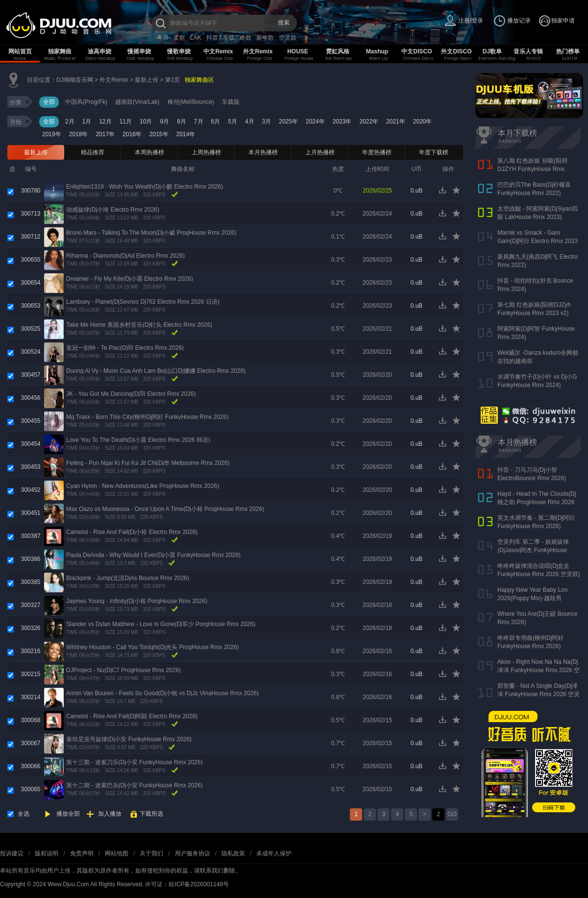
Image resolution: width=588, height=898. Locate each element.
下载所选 (151, 814)
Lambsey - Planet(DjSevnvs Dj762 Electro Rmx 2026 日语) (143, 302)
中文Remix (218, 51)
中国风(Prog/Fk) (86, 102)
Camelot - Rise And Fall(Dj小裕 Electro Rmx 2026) (132, 532)
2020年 (423, 121)
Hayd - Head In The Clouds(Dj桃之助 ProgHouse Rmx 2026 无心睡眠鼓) (537, 502)
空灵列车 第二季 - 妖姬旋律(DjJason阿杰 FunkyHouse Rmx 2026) (533, 550)
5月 (233, 121)
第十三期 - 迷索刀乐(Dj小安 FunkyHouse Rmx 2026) (135, 762)
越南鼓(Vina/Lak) (137, 102)
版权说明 (47, 853)
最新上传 (147, 80)
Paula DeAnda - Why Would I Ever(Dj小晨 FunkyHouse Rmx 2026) (153, 555)
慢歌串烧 (179, 51)
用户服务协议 (193, 853)
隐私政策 (233, 853)
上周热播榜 (206, 152)
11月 (126, 121)
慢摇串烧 (139, 51)
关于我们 (151, 853)
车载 (229, 38)
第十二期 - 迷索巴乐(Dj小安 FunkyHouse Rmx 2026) (135, 785)
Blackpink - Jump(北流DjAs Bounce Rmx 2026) (128, 578)
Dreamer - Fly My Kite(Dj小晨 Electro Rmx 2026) (130, 279)
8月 (182, 121)
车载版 (231, 102)
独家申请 (563, 21)
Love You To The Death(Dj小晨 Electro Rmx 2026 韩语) (138, 440)
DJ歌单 (492, 51)
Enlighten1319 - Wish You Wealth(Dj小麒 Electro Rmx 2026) (145, 187)
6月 (216, 121)
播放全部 (68, 814)
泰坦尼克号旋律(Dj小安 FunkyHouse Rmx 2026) (129, 739)
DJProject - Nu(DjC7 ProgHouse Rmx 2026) (123, 670)
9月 (164, 121)
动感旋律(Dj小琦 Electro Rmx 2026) (113, 210)
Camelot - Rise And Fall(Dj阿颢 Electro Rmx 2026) (132, 716)
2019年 (52, 134)
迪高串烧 (99, 51)
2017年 (105, 134)
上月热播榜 (320, 152)
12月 (105, 121)
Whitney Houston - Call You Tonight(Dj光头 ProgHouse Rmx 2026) (153, 647)
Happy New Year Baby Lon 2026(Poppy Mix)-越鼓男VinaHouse (532, 598)
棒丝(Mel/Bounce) (191, 102)
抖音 (212, 38)
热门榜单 (568, 51)
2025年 (288, 121)
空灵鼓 (288, 38)
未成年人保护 (274, 853)
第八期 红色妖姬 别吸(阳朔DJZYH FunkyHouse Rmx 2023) (532, 169)
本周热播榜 (149, 152)
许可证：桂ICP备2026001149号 (187, 884)
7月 (199, 121)
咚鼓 (245, 38)
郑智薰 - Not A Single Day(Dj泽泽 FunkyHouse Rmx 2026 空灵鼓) (539, 694)
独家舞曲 (60, 51)
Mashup (377, 51)
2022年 (369, 121)
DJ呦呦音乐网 (75, 80)
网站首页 (20, 51)
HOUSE (298, 51)
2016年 (132, 134)
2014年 (186, 134)
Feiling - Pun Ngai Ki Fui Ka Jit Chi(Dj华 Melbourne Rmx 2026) (148, 463)
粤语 (163, 38)
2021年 (396, 121)
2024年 (315, 121)
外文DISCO (456, 51)
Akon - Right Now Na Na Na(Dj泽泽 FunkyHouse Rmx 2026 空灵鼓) (539, 670)
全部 (49, 102)
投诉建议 (12, 853)
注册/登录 (471, 21)
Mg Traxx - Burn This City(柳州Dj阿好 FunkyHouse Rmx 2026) (147, 417)
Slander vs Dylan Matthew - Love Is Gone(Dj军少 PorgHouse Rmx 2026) (161, 624)
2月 (70, 121)
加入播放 (110, 814)
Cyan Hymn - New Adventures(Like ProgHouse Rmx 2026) (143, 486)
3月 (267, 121)
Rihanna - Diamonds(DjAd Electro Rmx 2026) (125, 256)
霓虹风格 (338, 51)
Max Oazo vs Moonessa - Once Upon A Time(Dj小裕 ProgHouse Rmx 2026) (165, 509)
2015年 (159, 134)
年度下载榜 (434, 152)
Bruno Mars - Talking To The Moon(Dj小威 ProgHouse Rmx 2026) (151, 233)
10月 (146, 121)
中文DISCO (416, 51)
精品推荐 (93, 152)
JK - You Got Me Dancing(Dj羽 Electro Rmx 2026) (131, 394)
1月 (87, 121)
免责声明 (82, 853)
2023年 (342, 121)
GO (452, 814)
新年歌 (265, 38)
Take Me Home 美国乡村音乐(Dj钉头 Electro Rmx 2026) (139, 325)
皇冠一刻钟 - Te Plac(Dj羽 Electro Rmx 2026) (125, 348)
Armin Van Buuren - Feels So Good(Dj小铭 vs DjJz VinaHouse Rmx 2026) (162, 693)
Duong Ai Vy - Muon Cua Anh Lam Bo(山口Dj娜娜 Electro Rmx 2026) (156, 371)
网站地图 (117, 853)
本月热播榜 (263, 152)
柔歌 (179, 38)
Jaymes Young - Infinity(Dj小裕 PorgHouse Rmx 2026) (137, 601)
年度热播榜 (377, 152)
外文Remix (258, 51)
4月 (250, 121)
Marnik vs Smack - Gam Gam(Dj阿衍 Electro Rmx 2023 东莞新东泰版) (538, 241)
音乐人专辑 (528, 51)
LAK (196, 38)
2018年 (79, 134)
